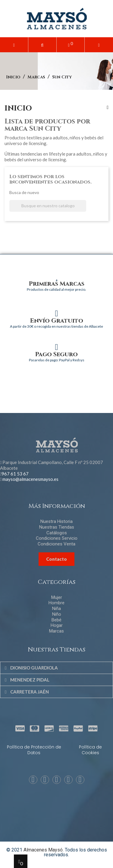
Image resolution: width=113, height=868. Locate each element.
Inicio (18, 108)
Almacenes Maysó (43, 850)
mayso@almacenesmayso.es (30, 479)
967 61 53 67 (15, 474)
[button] (42, 45)
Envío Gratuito (57, 321)
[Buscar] (48, 206)
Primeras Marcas (57, 284)
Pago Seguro (56, 354)
